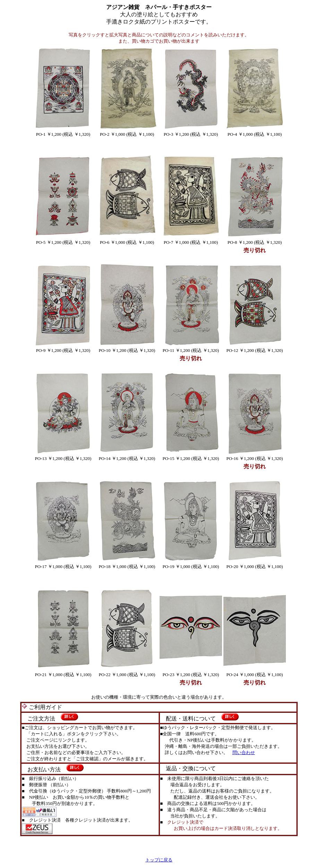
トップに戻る (159, 860)
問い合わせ (244, 752)
